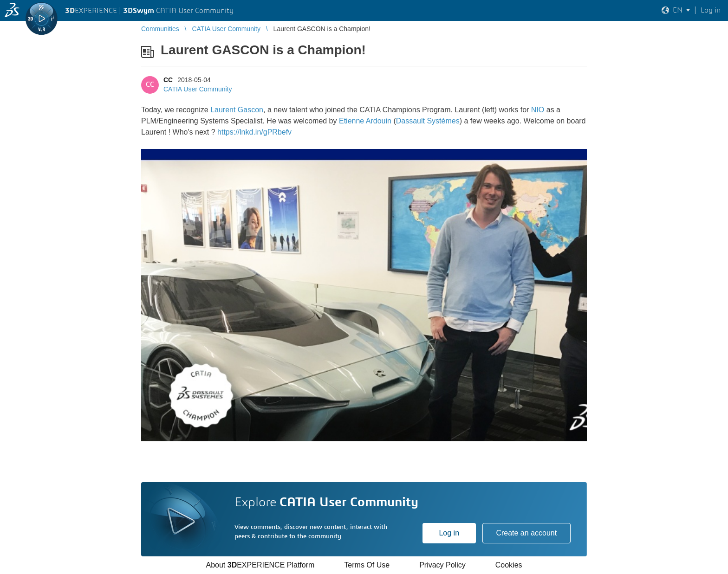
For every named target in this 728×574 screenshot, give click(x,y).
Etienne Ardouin (365, 121)
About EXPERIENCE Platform (260, 565)
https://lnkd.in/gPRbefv (254, 132)
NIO (538, 110)
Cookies (509, 565)
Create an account (526, 533)
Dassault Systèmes (428, 121)
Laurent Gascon (237, 110)
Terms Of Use (367, 565)
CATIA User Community (198, 89)
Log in (449, 533)
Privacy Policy (442, 565)
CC (168, 80)
